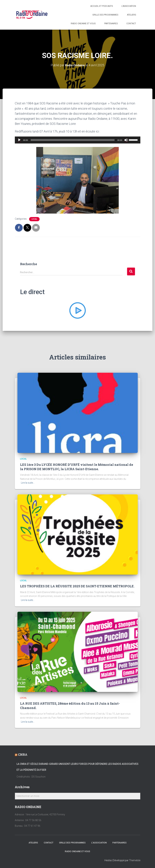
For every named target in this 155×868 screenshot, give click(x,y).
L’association (129, 6)
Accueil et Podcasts (102, 6)
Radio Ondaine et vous (83, 24)
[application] (78, 140)
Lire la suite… (28, 483)
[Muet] (126, 140)
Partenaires (111, 24)
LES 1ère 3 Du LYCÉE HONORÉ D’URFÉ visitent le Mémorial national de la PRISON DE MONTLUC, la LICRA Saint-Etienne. (77, 467)
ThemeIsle (135, 860)
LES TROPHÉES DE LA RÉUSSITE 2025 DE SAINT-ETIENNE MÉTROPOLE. (77, 586)
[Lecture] (19, 140)
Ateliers (131, 15)
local (34, 219)
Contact (131, 24)
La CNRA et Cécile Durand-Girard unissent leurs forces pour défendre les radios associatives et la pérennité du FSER (77, 767)
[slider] (73, 140)
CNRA (23, 755)
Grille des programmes (105, 15)
